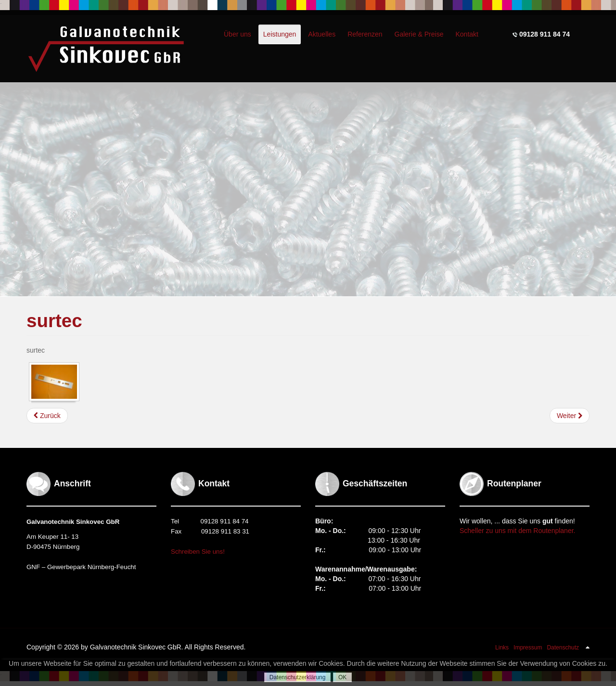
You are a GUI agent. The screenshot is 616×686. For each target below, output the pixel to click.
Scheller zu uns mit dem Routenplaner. (517, 531)
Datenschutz (563, 648)
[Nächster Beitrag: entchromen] (570, 416)
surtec (54, 321)
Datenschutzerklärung (298, 677)
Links (502, 648)
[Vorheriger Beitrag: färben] (47, 416)
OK (342, 677)
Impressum (528, 648)
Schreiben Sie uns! (198, 552)
